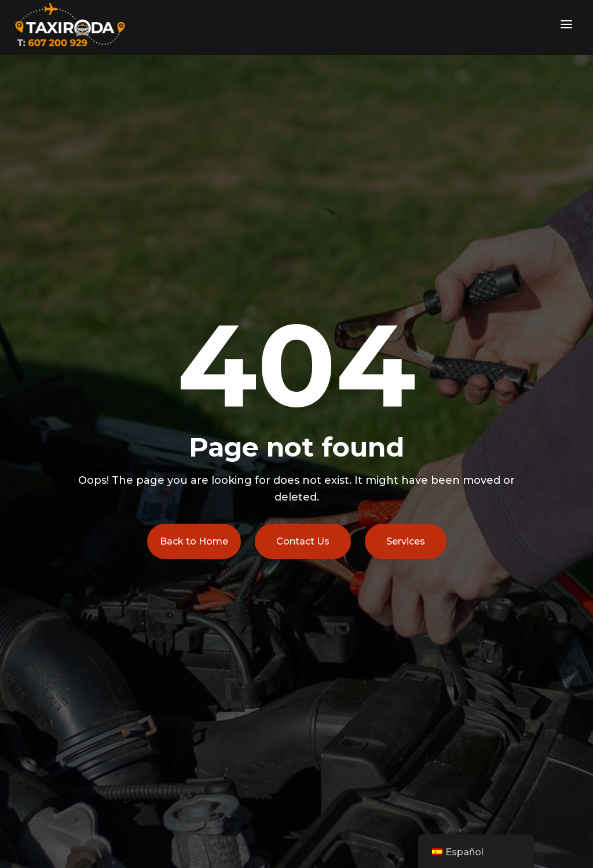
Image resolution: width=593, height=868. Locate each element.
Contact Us (303, 541)
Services (406, 541)
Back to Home (194, 541)
